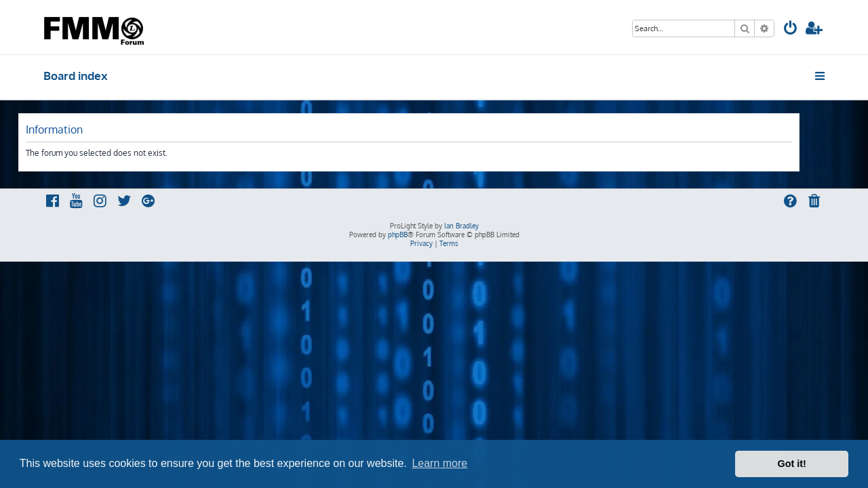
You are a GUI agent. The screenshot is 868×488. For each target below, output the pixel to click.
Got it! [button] (792, 464)
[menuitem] (791, 29)
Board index (76, 76)
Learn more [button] (439, 463)
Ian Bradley (461, 226)
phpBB (398, 235)
